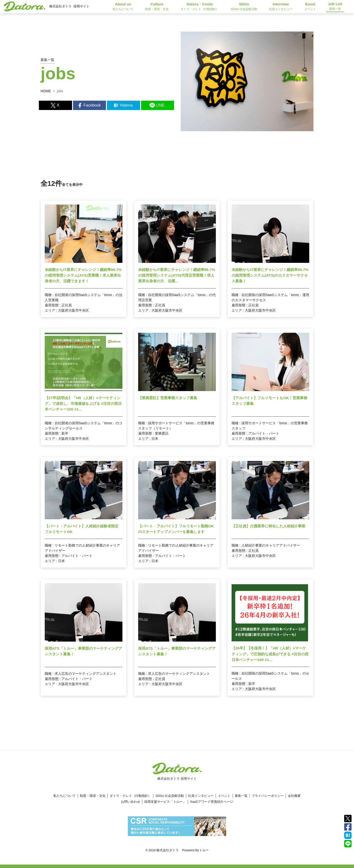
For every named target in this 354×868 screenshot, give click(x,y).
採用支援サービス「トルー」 (165, 802)
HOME (46, 91)
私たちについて (65, 796)
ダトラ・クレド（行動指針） (130, 796)
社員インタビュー (201, 796)
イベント (224, 796)
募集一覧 (241, 796)
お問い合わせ (131, 802)
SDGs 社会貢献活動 (170, 796)
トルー (204, 850)
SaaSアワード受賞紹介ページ (211, 802)
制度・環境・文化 (93, 796)
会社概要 (294, 796)
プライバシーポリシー (268, 796)
